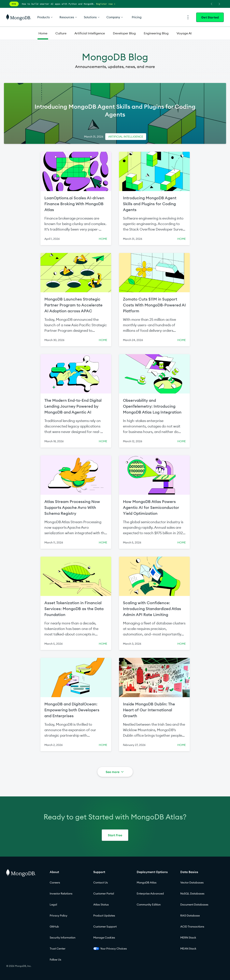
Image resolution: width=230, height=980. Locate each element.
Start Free (115, 835)
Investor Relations (61, 894)
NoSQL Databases (192, 894)
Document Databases (194, 905)
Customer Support (105, 927)
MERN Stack (188, 938)
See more (115, 772)
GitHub (54, 927)
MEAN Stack (188, 949)
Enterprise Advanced (150, 894)
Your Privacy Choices (110, 949)
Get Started (210, 17)
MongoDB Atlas (147, 883)
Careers (55, 883)
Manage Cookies (104, 938)
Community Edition (149, 905)
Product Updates (104, 916)
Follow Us (55, 960)
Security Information (63, 938)
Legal (53, 905)
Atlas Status (101, 905)
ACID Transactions (192, 927)
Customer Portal (104, 894)
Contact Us (101, 883)
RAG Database (190, 916)
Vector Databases (192, 883)
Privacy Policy (59, 916)
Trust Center (58, 949)
